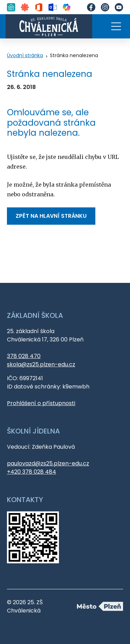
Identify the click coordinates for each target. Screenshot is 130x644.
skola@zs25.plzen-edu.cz (41, 364)
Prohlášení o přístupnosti (41, 403)
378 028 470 (24, 356)
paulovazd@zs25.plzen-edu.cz (48, 463)
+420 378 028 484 (32, 472)
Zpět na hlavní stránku (51, 216)
